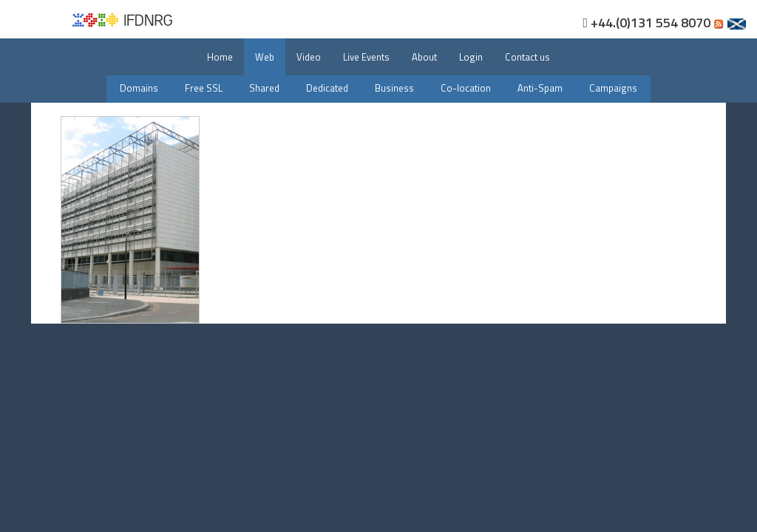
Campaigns (613, 88)
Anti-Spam (540, 88)
